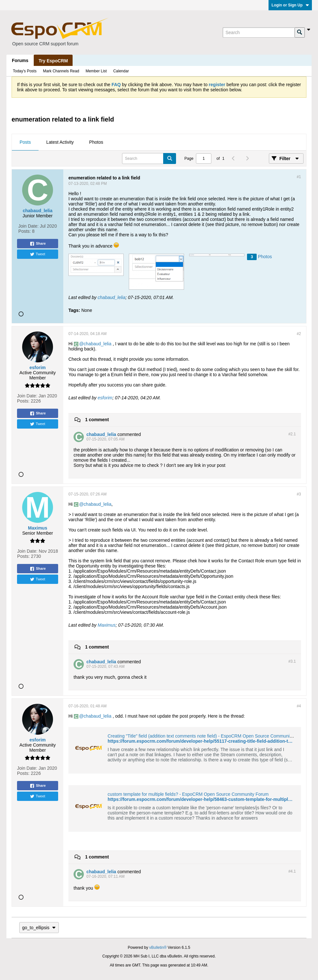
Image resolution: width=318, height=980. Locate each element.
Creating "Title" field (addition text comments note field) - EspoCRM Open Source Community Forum (208, 736)
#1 (299, 177)
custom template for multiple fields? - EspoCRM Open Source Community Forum (188, 794)
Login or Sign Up (290, 5)
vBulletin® (158, 948)
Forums (20, 60)
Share (38, 244)
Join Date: (28, 226)
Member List (96, 71)
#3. (292, 661)
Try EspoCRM (53, 61)
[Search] (259, 32)
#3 (299, 494)
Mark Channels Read (61, 71)
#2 (299, 334)
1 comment (97, 420)
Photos (96, 142)
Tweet (37, 254)
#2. (292, 434)
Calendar (121, 71)
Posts (25, 142)
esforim (105, 398)
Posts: (25, 231)
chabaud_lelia (111, 297)
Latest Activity (60, 142)
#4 (299, 706)
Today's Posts (25, 71)
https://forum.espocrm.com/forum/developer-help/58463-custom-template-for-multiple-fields (206, 799)
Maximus (107, 625)
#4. (292, 871)
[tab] (25, 142)
